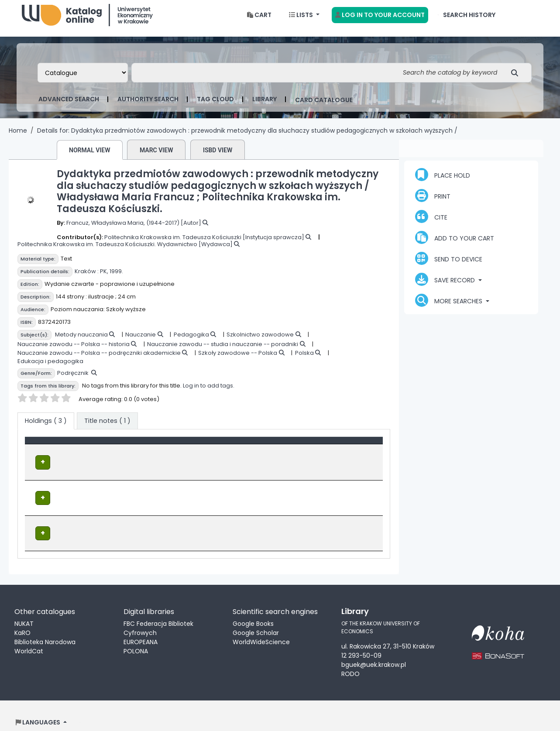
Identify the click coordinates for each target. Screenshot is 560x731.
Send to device (449, 265)
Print (433, 202)
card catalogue (324, 107)
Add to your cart (455, 244)
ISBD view (218, 157)
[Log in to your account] (380, 22)
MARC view (156, 157)
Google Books (253, 611)
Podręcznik (73, 380)
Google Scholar (256, 620)
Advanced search (69, 106)
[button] (259, 22)
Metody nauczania (81, 341)
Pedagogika (191, 341)
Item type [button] (45, 452)
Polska (304, 360)
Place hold (443, 182)
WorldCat (29, 638)
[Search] (517, 80)
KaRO (22, 620)
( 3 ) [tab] (46, 428)
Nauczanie (141, 341)
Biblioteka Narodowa (45, 629)
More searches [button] (450, 307)
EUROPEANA (141, 629)
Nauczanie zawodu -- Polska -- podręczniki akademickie (99, 360)
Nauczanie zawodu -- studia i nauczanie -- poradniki (223, 351)
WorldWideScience (261, 629)
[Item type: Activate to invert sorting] (85, 452)
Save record (446, 286)
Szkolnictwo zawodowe (260, 341)
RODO (350, 661)
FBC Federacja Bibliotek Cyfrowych (158, 615)
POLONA (136, 638)
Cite (431, 223)
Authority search (148, 106)
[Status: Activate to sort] (348, 452)
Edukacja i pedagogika (50, 368)
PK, (104, 278)
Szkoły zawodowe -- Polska (238, 360)
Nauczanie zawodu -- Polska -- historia (74, 351)
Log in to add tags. (209, 393)
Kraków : (87, 278)
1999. (116, 278)
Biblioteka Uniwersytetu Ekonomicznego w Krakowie (87, 20)
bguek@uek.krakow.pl (374, 652)
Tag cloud (215, 106)
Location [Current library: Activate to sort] (164, 452)
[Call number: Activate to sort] (267, 452)
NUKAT (24, 611)
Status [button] (328, 452)
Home (18, 137)
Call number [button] (244, 452)
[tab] (107, 428)
